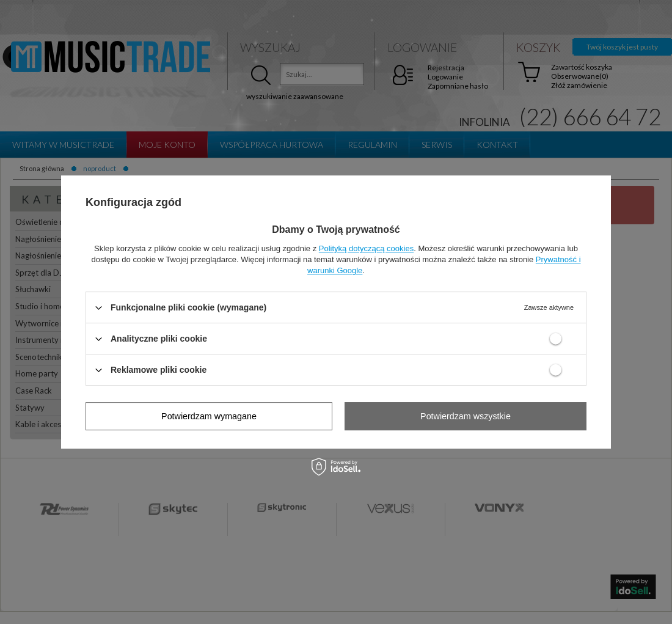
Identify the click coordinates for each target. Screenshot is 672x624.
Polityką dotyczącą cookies (366, 248)
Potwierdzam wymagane (209, 416)
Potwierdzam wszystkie (466, 416)
